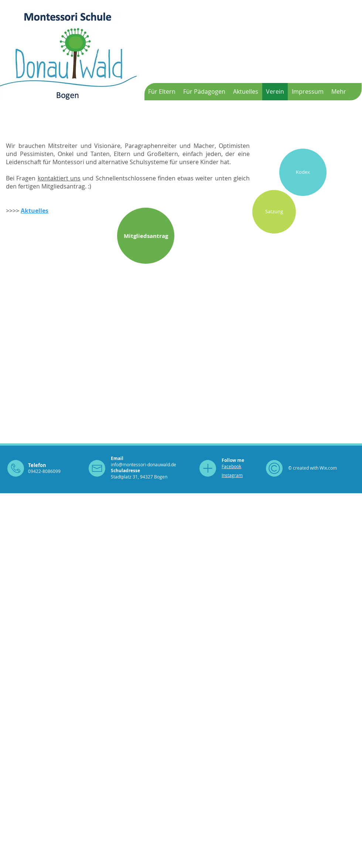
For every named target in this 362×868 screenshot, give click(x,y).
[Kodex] (303, 172)
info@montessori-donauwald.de (144, 464)
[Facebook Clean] (226, 517)
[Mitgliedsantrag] (146, 236)
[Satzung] (274, 212)
